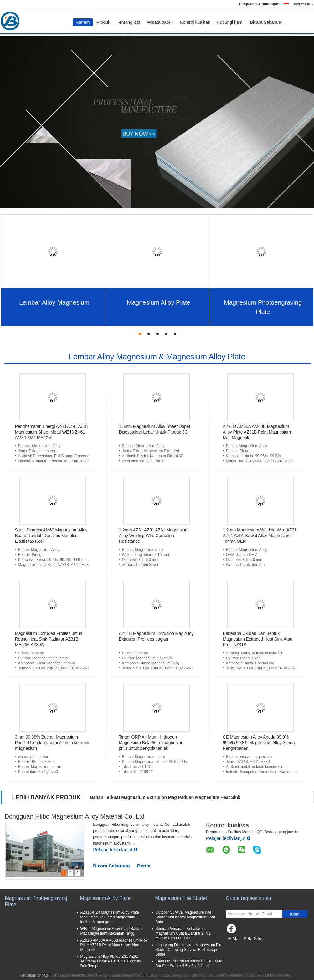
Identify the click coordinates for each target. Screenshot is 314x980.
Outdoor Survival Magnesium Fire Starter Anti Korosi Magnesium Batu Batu (185, 917)
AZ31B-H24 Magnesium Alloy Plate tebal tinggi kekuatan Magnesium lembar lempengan (110, 917)
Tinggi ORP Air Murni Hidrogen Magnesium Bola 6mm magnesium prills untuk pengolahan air (152, 743)
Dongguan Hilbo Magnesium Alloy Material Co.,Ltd (75, 816)
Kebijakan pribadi (34, 975)
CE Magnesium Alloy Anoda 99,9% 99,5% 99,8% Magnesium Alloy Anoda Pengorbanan (259, 743)
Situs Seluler (238, 947)
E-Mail (234, 939)
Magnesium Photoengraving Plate (263, 307)
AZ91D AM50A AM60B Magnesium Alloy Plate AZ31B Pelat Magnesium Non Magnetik (257, 432)
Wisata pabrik (160, 22)
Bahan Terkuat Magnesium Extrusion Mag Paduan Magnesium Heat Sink (165, 797)
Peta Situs (254, 939)
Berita (144, 866)
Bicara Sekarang (266, 22)
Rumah (83, 22)
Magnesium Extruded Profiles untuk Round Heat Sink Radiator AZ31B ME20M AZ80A (49, 639)
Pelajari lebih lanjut (115, 849)
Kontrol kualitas (195, 22)
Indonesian (303, 4)
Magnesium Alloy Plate (158, 302)
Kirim (295, 914)
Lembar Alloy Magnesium (54, 302)
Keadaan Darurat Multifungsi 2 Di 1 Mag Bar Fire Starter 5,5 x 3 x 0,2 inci (189, 964)
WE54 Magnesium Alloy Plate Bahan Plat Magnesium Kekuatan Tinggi (111, 931)
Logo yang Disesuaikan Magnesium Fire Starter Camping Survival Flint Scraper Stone (189, 950)
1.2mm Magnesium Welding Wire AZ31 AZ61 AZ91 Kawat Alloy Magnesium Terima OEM (260, 536)
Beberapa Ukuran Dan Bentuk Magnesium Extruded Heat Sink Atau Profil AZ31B (258, 639)
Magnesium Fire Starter (181, 898)
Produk (103, 22)
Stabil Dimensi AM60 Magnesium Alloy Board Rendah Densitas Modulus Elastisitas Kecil (51, 536)
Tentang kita (129, 22)
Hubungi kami (230, 22)
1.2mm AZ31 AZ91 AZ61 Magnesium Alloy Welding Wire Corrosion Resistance (154, 536)
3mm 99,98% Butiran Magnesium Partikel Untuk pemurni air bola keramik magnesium (52, 743)
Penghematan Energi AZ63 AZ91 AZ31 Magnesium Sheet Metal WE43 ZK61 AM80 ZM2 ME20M (52, 432)
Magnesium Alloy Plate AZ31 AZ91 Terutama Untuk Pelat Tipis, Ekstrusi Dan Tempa (111, 961)
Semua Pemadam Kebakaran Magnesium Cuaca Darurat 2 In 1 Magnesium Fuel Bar (183, 933)
